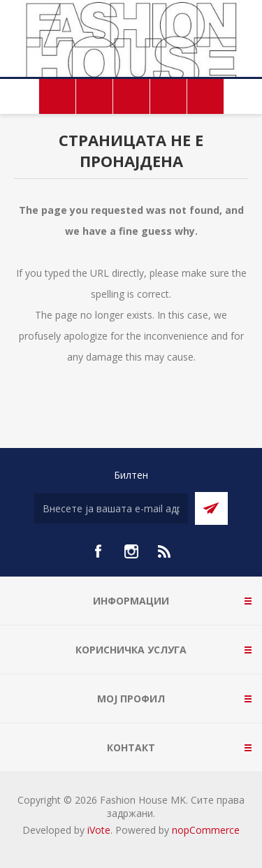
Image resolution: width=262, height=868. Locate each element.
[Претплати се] (111, 508)
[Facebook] (98, 551)
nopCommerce (206, 830)
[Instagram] (131, 551)
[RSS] (165, 551)
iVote (99, 830)
